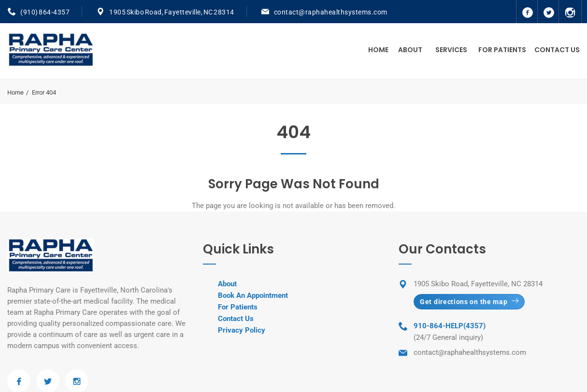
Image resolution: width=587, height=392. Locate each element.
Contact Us (557, 50)
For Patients (502, 50)
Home (378, 50)
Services (451, 50)
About (410, 50)
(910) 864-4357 (45, 12)
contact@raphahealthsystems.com (331, 12)
